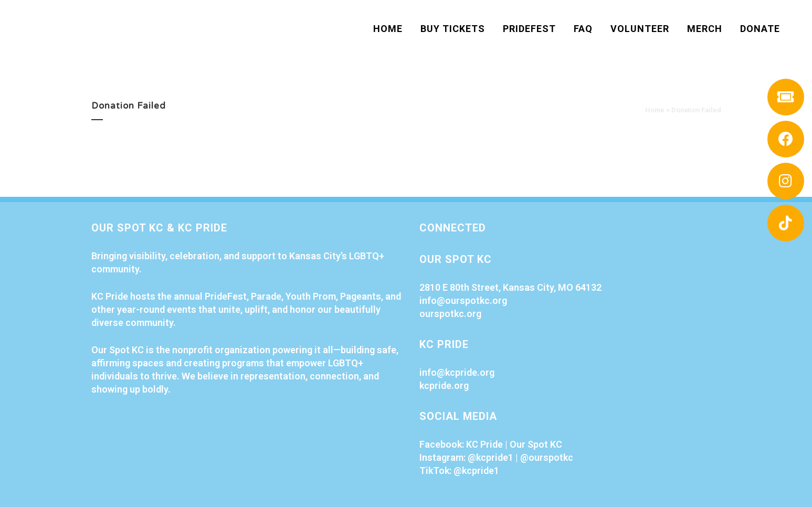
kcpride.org (444, 385)
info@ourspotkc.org (463, 300)
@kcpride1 (491, 457)
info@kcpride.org (457, 372)
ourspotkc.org (450, 314)
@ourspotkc (547, 457)
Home (655, 110)
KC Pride (484, 444)
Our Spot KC (536, 444)
